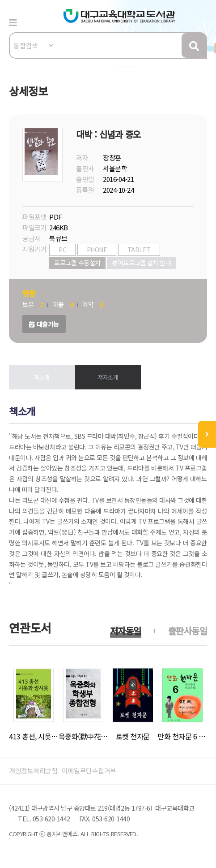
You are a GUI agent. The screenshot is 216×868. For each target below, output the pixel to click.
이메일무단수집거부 (89, 771)
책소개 (42, 377)
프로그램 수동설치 (77, 263)
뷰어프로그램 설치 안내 (141, 263)
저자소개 (108, 377)
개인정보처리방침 (33, 771)
